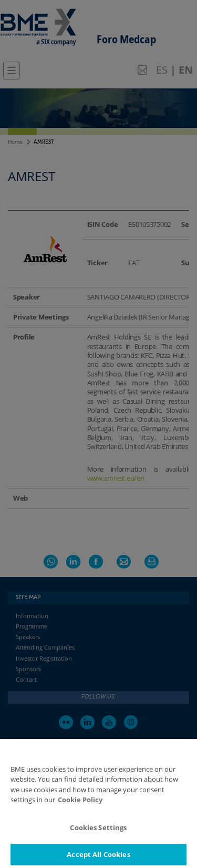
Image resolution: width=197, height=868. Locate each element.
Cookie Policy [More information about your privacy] (80, 809)
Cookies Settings (98, 836)
